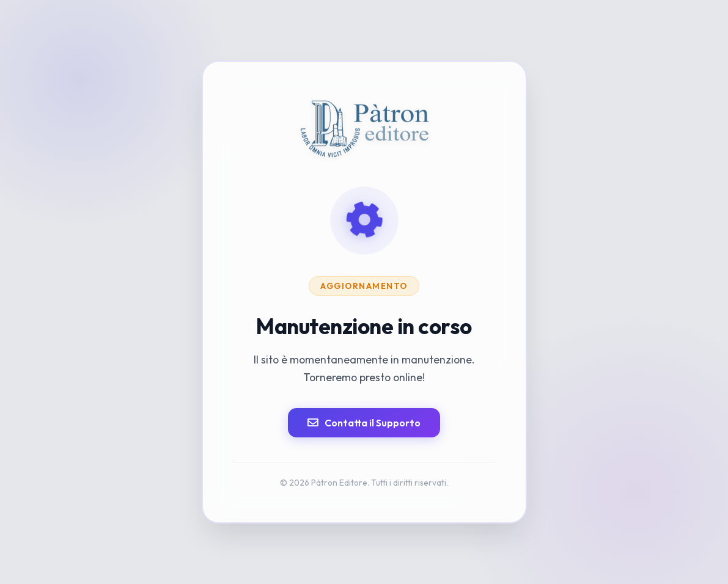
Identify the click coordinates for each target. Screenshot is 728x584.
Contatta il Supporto (364, 423)
